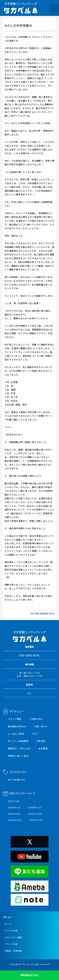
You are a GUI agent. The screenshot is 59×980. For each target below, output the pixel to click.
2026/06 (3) (14, 807)
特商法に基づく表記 (18, 756)
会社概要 (43, 748)
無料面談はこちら (30, 975)
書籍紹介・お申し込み (19, 748)
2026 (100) (14, 801)
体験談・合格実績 (13, 951)
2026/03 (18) (35, 814)
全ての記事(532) (16, 780)
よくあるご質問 (16, 734)
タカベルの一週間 (13, 938)
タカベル (26, 964)
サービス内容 (11, 931)
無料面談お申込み (17, 726)
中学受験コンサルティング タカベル (21, 8)
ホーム (8, 924)
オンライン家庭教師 (18, 741)
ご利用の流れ (36, 719)
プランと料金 (11, 944)
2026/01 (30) (36, 820)
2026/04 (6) (14, 814)
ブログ (35, 734)
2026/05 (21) (35, 807)
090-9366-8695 (29, 655)
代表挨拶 (41, 741)
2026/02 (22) (15, 820)
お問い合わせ (41, 726)
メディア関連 (15, 719)
